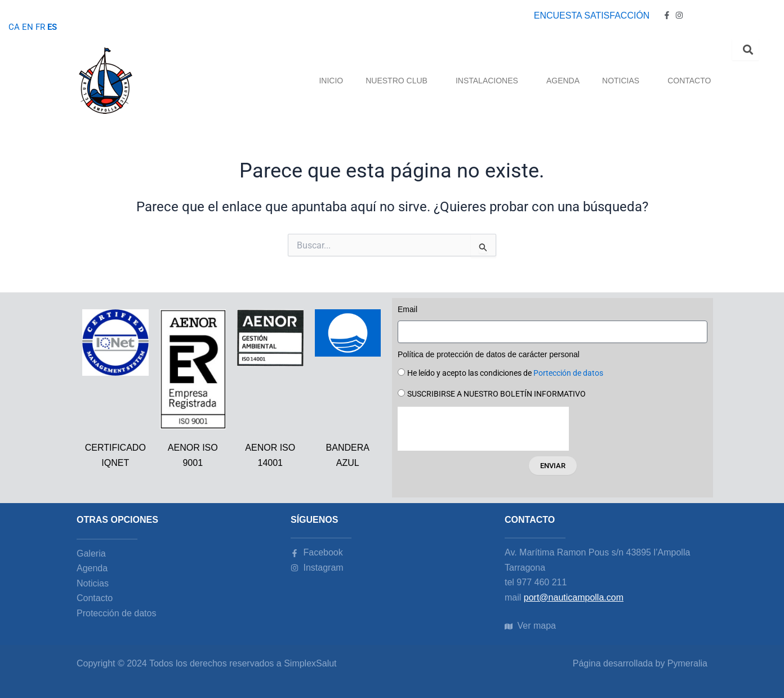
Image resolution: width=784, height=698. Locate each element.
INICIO (331, 81)
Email (407, 309)
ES (54, 27)
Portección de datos (568, 373)
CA (14, 27)
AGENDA (563, 81)
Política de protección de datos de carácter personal (489, 354)
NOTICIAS (623, 81)
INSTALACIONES (490, 81)
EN (28, 27)
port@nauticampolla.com (574, 597)
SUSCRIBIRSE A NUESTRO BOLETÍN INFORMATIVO (496, 394)
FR (41, 27)
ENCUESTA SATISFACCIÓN (592, 15)
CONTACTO (689, 81)
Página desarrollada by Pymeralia (640, 663)
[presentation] (483, 429)
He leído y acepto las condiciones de (505, 373)
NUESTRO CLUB (399, 81)
